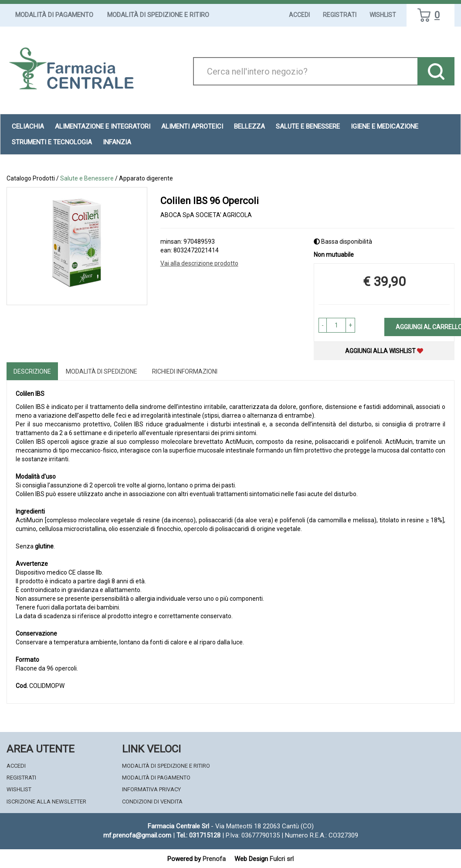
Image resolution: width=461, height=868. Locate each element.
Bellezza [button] (249, 126)
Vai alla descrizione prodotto (199, 263)
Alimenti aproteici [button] (192, 126)
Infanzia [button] (117, 142)
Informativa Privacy (151, 789)
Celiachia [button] (28, 126)
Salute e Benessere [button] (308, 126)
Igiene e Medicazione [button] (385, 126)
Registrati (340, 15)
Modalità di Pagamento (54, 15)
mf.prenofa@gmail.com (137, 835)
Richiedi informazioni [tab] (185, 371)
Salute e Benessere (87, 178)
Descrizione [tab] (32, 371)
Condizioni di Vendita (152, 802)
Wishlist (383, 15)
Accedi (299, 15)
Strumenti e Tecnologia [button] (52, 142)
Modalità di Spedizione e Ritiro (158, 15)
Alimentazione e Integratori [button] (103, 126)
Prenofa (214, 859)
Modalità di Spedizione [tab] (102, 371)
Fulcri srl (282, 859)
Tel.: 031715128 (198, 835)
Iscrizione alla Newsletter (46, 802)
